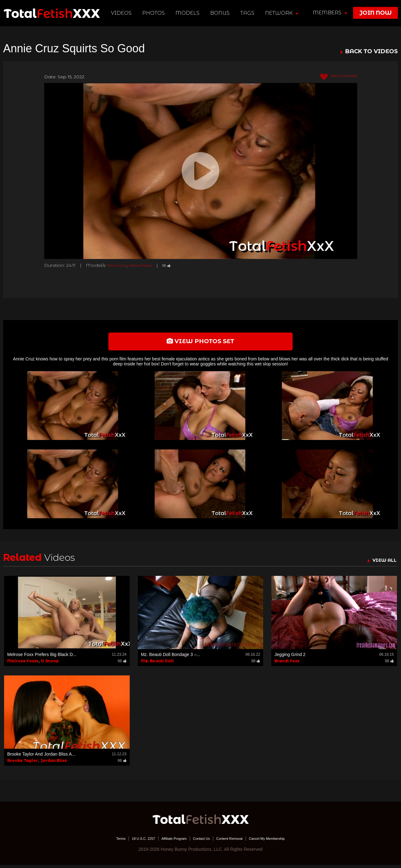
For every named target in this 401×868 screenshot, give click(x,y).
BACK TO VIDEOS (372, 52)
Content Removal (236, 841)
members (330, 13)
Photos (155, 13)
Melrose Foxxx (23, 664)
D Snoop (50, 664)
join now (375, 13)
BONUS (221, 13)
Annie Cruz (119, 265)
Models (189, 13)
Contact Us (201, 841)
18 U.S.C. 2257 (129, 841)
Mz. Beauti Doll (157, 664)
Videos (123, 13)
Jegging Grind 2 (290, 658)
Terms (102, 841)
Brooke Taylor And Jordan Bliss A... (41, 757)
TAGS (249, 13)
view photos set (200, 343)
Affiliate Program (167, 841)
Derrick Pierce (149, 265)
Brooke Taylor (23, 764)
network (283, 13)
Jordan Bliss (54, 764)
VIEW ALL (382, 563)
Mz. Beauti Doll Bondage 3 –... (171, 658)
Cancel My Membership (282, 841)
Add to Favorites (333, 77)
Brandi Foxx (287, 664)
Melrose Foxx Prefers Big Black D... (42, 658)
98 (180, 265)
